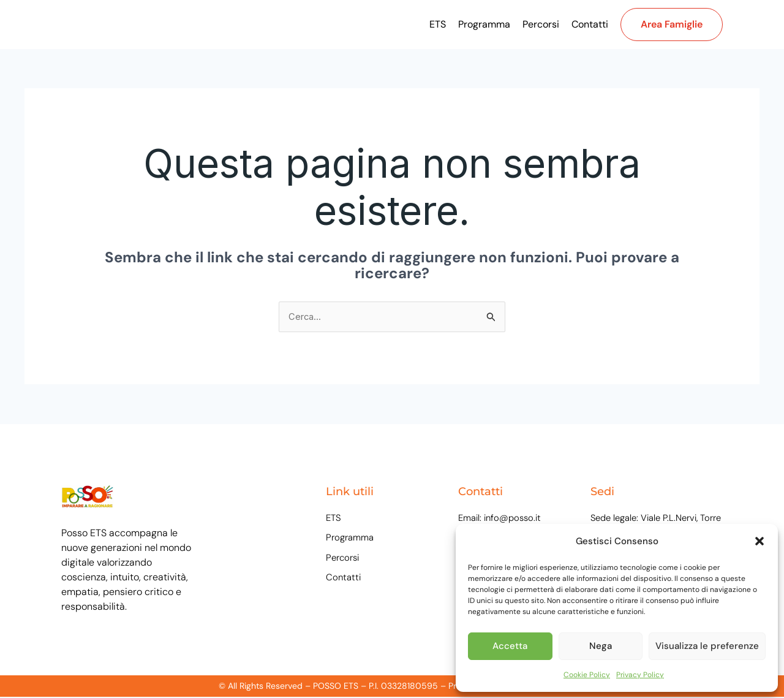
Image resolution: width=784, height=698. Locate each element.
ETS (438, 24)
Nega (601, 646)
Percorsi (541, 24)
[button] (759, 541)
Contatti (590, 24)
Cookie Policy (587, 675)
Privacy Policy (640, 675)
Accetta (510, 646)
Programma (484, 24)
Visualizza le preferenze (707, 646)
